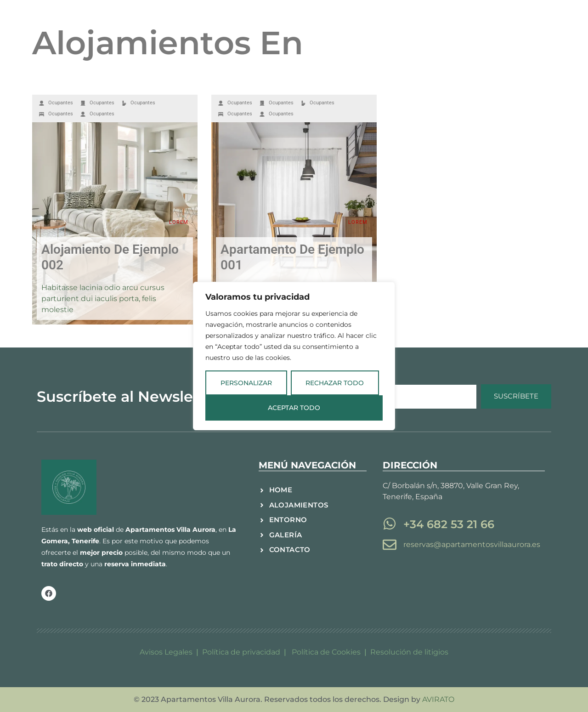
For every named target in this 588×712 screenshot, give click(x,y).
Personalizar (246, 383)
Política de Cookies (327, 652)
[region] (294, 356)
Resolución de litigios (409, 652)
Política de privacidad (241, 652)
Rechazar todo (335, 383)
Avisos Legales (166, 652)
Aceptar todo (294, 408)
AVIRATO (438, 699)
